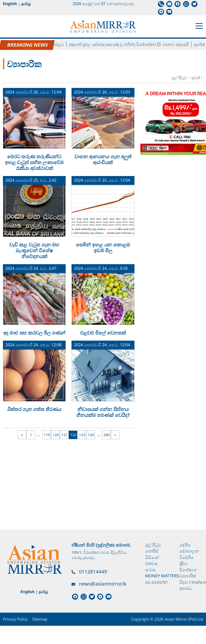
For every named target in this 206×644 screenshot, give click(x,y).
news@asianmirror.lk (103, 584)
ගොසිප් (152, 551)
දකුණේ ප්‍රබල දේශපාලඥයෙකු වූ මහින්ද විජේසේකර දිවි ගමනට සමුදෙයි (132, 44)
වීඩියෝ (152, 557)
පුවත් (196, 78)
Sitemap (40, 619)
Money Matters (162, 576)
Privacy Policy (15, 619)
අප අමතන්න (157, 582)
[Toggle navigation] (199, 26)
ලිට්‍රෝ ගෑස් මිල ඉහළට (48, 44)
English (10, 4)
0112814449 (93, 572)
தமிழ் (26, 4)
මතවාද (151, 563)
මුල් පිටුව (179, 78)
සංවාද (150, 570)
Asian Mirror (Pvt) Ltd (183, 619)
